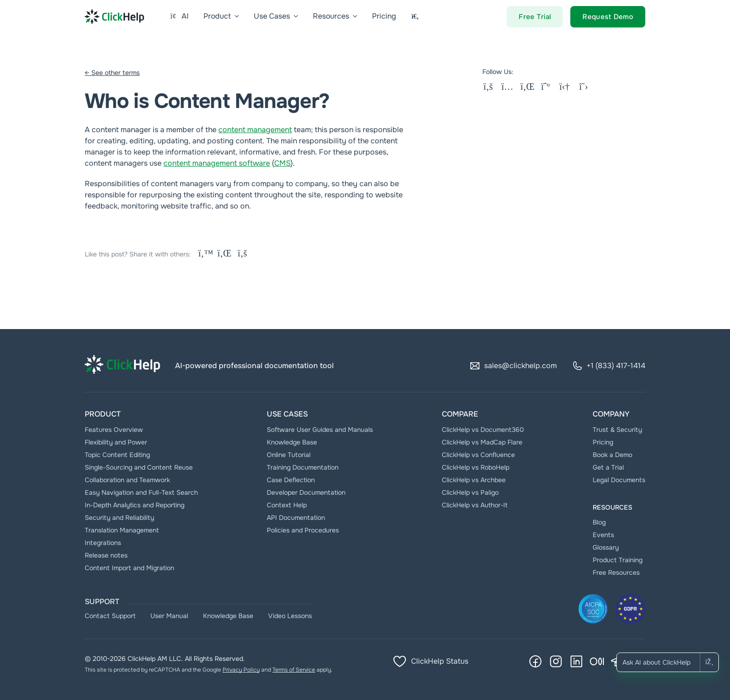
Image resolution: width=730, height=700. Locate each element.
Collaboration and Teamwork (127, 480)
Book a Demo (612, 455)
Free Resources (616, 572)
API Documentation (296, 518)
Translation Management (122, 530)
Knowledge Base (292, 442)
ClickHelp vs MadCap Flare (482, 442)
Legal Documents (619, 480)
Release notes (106, 555)
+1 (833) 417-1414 (608, 366)
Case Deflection (291, 480)
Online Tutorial (289, 455)
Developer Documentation (306, 492)
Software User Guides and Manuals (320, 430)
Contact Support (110, 616)
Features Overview (114, 430)
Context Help (287, 505)
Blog (599, 522)
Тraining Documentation (303, 467)
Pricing (603, 442)
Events (603, 535)
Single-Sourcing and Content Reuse (139, 467)
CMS (282, 163)
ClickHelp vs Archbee (474, 480)
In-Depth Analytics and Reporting (135, 505)
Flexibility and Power (116, 442)
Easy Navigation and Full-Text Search (141, 492)
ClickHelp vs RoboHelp (476, 467)
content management (255, 130)
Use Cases (287, 414)
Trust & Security (617, 430)
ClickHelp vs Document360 (483, 430)
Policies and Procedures (303, 530)
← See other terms (112, 73)
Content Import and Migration (129, 568)
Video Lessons (290, 616)
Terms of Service (294, 670)
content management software (217, 163)
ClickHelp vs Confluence (478, 455)
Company (611, 414)
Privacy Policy (241, 670)
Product (103, 414)
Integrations (103, 543)
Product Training (618, 560)
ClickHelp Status (430, 661)
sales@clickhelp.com (513, 366)
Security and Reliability (119, 518)
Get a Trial (608, 467)
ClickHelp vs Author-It (475, 505)
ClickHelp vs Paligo (470, 492)
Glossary (606, 547)
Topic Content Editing (117, 455)
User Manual (169, 616)
